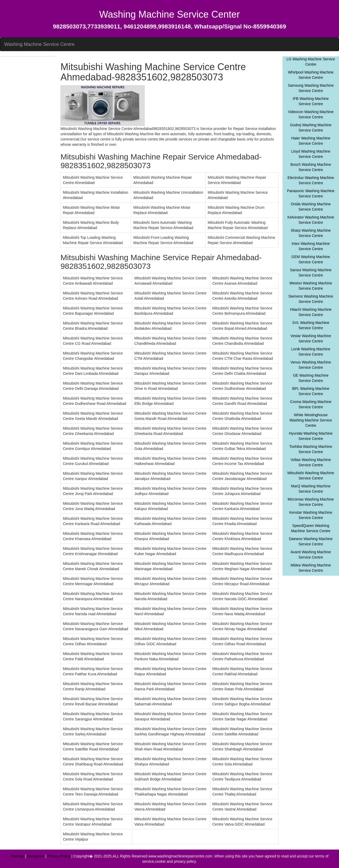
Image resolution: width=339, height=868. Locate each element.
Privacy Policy (59, 856)
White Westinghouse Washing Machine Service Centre (311, 420)
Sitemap (17, 856)
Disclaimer (36, 856)
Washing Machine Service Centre (39, 44)
